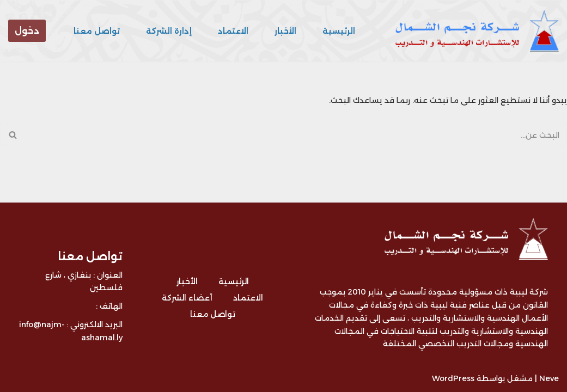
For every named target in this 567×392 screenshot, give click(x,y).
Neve (549, 378)
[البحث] (296, 135)
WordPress (453, 378)
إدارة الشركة (169, 31)
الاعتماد (233, 31)
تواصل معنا (97, 31)
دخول (27, 31)
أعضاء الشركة (187, 298)
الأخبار (285, 31)
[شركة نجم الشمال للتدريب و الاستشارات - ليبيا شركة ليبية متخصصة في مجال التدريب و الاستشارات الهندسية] (474, 31)
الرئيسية (339, 31)
